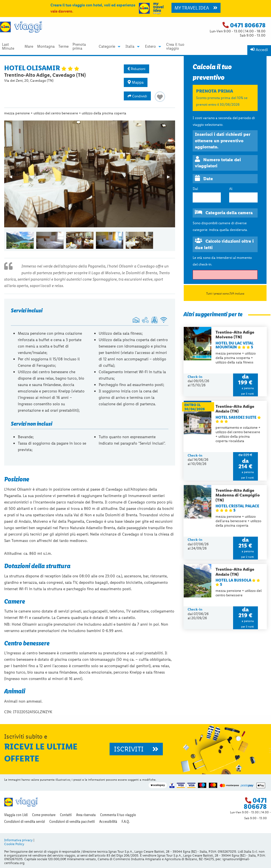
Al (231, 189)
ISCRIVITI (136, 749)
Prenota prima (79, 47)
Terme (63, 47)
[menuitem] (11, 47)
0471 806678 (248, 25)
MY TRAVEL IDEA (196, 8)
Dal (195, 189)
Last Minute (8, 47)
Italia (130, 47)
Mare (29, 47)
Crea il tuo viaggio (175, 47)
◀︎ (13, 179)
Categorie (107, 47)
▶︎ (171, 179)
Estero (150, 47)
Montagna (46, 47)
